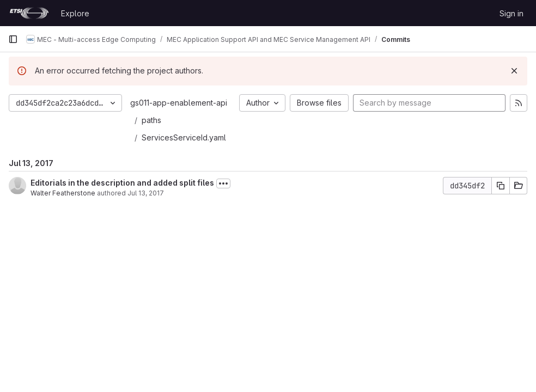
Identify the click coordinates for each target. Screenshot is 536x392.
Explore (75, 13)
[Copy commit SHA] (501, 186)
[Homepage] (29, 13)
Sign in (511, 13)
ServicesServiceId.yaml (184, 137)
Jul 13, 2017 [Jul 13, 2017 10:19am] (146, 193)
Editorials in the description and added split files (122, 183)
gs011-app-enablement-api (179, 103)
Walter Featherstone (63, 193)
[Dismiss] (514, 71)
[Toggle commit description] (223, 183)
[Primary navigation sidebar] (13, 39)
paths (151, 120)
